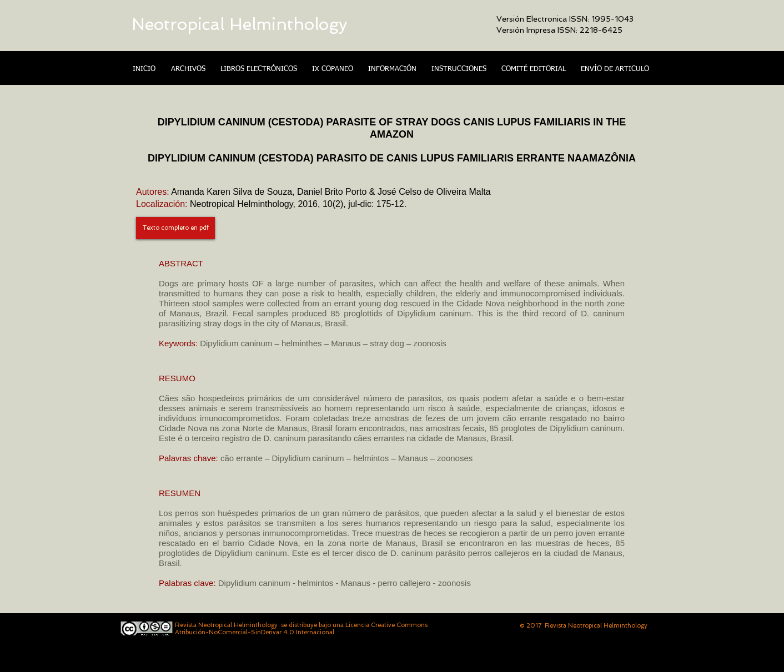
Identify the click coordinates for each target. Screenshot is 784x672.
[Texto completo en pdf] (175, 228)
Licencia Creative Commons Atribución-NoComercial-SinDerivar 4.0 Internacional (301, 629)
